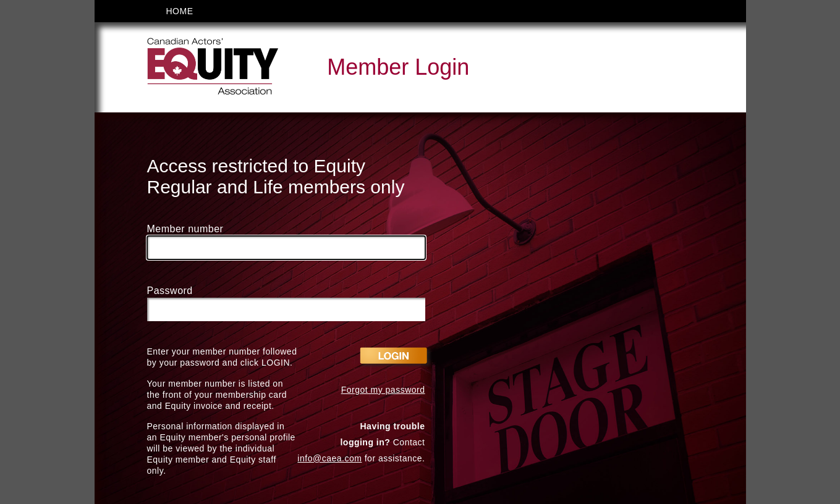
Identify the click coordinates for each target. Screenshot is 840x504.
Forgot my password (383, 390)
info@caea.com (329, 458)
